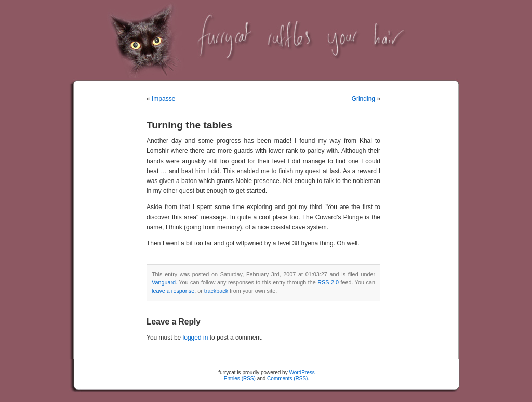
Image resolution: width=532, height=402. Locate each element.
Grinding (363, 99)
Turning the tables (189, 125)
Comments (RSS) (287, 378)
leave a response (173, 291)
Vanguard (164, 282)
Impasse (163, 99)
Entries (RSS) (240, 378)
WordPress (302, 373)
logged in (196, 338)
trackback (216, 291)
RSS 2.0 (328, 282)
